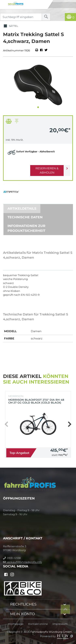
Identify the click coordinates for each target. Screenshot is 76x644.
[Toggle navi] (4, 3)
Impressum (60, 624)
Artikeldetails (22, 209)
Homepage (16, 624)
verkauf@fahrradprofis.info (22, 562)
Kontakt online (38, 624)
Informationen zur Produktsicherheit (26, 228)
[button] (38, 107)
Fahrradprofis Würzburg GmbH (51, 632)
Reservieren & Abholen (47, 170)
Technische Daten (25, 217)
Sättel (11, 26)
